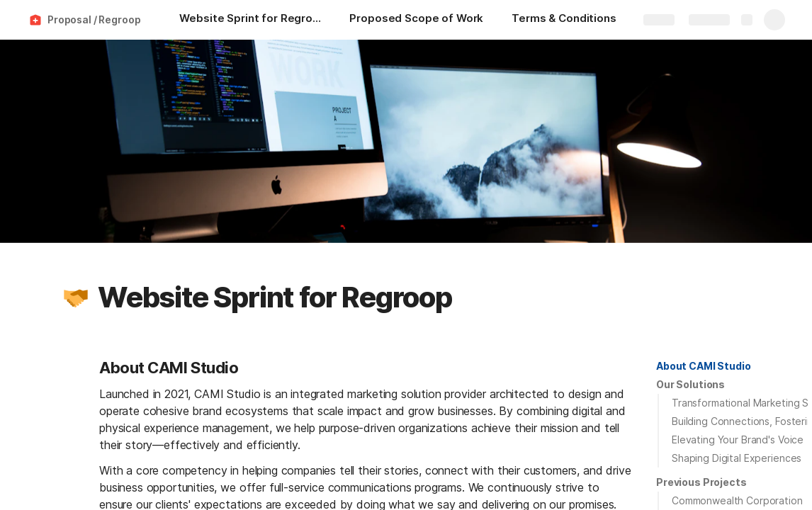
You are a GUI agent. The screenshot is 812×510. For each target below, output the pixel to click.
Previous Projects (701, 482)
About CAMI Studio (704, 366)
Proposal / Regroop (94, 19)
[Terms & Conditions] (564, 20)
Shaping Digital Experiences (737, 458)
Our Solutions (690, 384)
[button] (76, 297)
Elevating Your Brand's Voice (738, 440)
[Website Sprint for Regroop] (250, 20)
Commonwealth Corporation (737, 500)
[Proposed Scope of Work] (416, 20)
